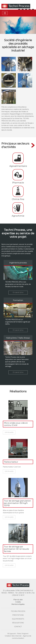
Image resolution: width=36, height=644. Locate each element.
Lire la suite (9, 432)
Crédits (18, 602)
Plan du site (18, 600)
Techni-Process (18, 611)
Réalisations (18, 623)
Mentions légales (18, 604)
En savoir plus (18, 292)
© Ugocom (12, 634)
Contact (18, 627)
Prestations (18, 615)
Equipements (18, 619)
